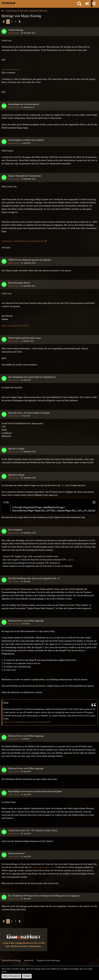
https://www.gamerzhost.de (13, 326)
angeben (70, 560)
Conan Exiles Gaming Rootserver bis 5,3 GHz (24, 943)
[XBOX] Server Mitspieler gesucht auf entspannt (30, 260)
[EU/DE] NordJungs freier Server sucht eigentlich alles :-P (34, 578)
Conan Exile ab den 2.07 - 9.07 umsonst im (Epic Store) (33, 830)
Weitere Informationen (11, 976)
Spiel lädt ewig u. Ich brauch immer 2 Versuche (29, 413)
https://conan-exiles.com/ (44, 867)
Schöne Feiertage (16, 30)
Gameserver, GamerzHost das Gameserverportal (23, 241)
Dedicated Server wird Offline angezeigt (26, 621)
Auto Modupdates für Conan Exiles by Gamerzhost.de (32, 377)
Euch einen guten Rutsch (19, 283)
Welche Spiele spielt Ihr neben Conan (25, 338)
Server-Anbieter (15, 530)
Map (63, 485)
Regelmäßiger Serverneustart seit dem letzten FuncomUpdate (35, 791)
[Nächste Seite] (20, 22)
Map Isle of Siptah (16, 449)
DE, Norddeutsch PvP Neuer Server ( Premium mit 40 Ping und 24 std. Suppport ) (44, 896)
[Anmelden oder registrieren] (87, 4)
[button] (79, 4)
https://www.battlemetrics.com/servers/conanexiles (25, 722)
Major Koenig (13, 33)
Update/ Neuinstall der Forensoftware (25, 176)
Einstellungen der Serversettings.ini (24, 104)
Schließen (27, 976)
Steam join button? (16, 853)
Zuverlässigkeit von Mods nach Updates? (26, 140)
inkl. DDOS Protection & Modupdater (24, 946)
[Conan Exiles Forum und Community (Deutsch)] (9, 3)
